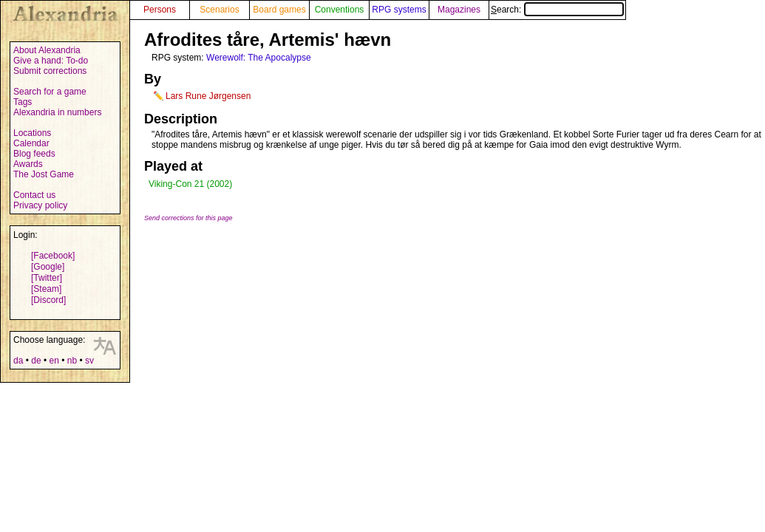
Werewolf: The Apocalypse (259, 58)
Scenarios (219, 10)
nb (72, 361)
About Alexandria (47, 50)
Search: (557, 10)
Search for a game (50, 92)
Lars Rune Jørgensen (208, 96)
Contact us (34, 195)
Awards (28, 164)
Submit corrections (50, 71)
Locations (32, 133)
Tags (23, 102)
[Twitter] (47, 278)
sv (89, 361)
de (36, 361)
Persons (160, 10)
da (18, 361)
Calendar (31, 143)
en (54, 361)
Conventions (340, 10)
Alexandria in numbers (57, 112)
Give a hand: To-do (51, 61)
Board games (279, 10)
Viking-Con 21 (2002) (190, 184)
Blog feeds (34, 154)
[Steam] (46, 289)
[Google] (48, 267)
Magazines (459, 10)
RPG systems (399, 10)
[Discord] (48, 300)
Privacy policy (40, 205)
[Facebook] (53, 256)
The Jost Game (44, 174)
